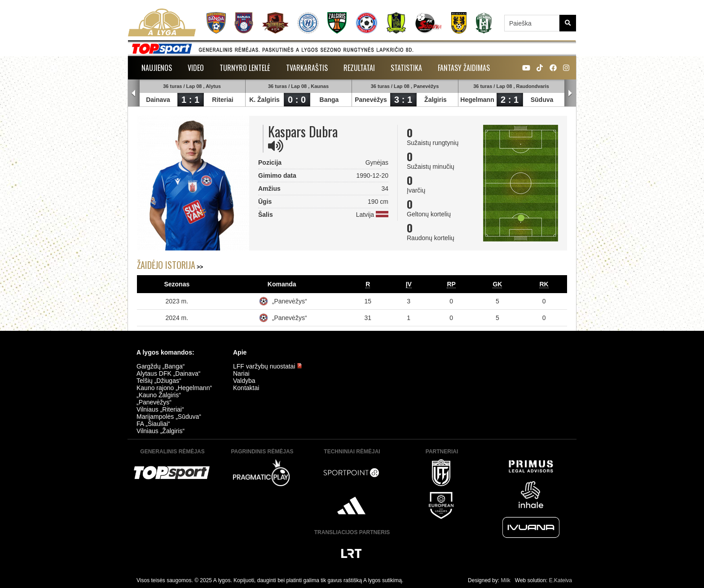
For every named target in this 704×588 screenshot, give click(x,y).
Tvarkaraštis (307, 68)
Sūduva (542, 100)
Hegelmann (477, 100)
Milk (505, 580)
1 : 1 (190, 100)
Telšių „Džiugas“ (159, 381)
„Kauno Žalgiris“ (159, 395)
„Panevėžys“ (290, 301)
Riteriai (222, 100)
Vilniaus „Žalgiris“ (161, 431)
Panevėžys (371, 100)
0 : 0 (297, 100)
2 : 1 (510, 100)
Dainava (158, 100)
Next (570, 93)
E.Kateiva (561, 580)
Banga (329, 100)
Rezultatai (359, 68)
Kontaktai (246, 388)
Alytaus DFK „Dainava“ (168, 373)
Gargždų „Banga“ (161, 366)
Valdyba (244, 381)
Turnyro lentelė (245, 68)
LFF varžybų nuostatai (268, 366)
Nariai (241, 373)
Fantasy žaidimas (464, 68)
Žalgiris (436, 100)
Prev (134, 93)
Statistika (406, 68)
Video (196, 68)
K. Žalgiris (264, 100)
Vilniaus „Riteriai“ (160, 409)
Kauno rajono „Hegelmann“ (174, 388)
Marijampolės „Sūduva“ (169, 417)
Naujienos (157, 68)
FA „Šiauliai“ (153, 424)
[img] (276, 146)
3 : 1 (403, 100)
